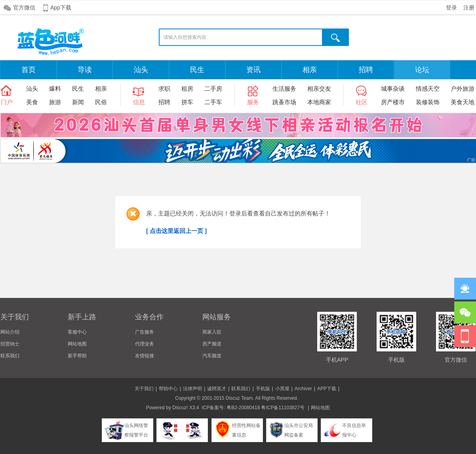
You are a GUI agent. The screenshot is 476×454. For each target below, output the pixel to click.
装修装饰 (428, 102)
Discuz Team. (240, 398)
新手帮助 (77, 356)
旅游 (55, 102)
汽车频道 (212, 356)
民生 (197, 70)
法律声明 (192, 389)
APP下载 (327, 389)
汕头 (141, 70)
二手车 (213, 102)
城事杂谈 (393, 89)
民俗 (101, 102)
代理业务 (145, 344)
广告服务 (145, 332)
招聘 (366, 70)
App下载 (61, 8)
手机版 (263, 389)
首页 (29, 70)
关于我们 (144, 389)
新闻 (78, 102)
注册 (469, 8)
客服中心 (77, 332)
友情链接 (145, 356)
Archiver (303, 389)
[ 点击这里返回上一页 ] (176, 231)
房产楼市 (393, 102)
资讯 (253, 70)
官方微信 (24, 8)
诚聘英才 (217, 389)
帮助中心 (168, 389)
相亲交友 (319, 89)
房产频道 (212, 344)
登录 (451, 8)
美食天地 (463, 102)
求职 (164, 89)
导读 (85, 70)
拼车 (187, 102)
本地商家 (319, 102)
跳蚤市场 (284, 102)
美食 (32, 102)
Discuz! (180, 408)
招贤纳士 (10, 344)
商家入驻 (212, 332)
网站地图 (77, 344)
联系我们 (10, 356)
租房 (187, 89)
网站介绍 (10, 332)
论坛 (422, 70)
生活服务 (284, 89)
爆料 (55, 89)
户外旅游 (463, 89)
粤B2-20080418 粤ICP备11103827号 (266, 408)
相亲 (310, 70)
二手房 (213, 89)
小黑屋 (282, 389)
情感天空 (428, 89)
